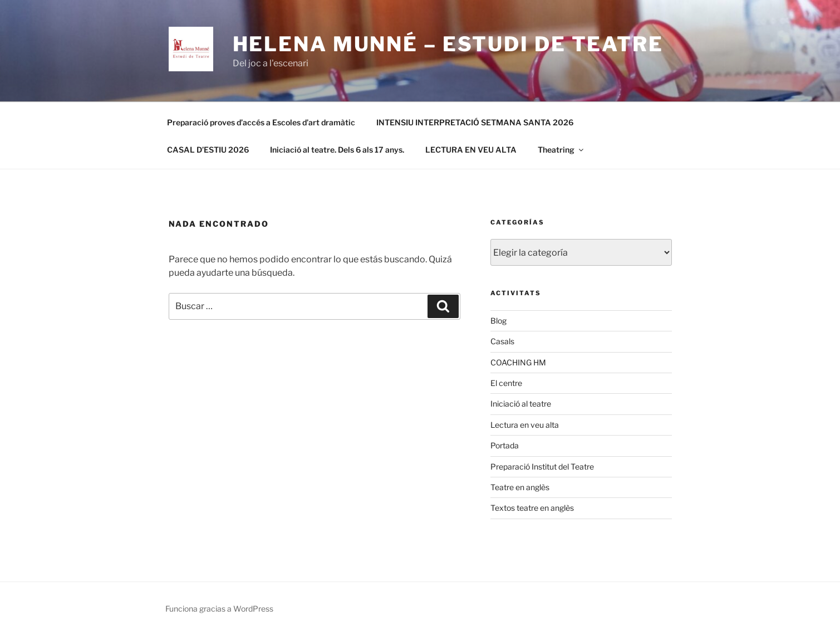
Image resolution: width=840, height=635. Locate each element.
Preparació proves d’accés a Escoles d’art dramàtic (261, 122)
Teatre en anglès (520, 487)
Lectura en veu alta (525, 425)
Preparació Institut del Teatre (542, 467)
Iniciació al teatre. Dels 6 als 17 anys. (337, 150)
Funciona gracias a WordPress (219, 609)
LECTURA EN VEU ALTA (471, 150)
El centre (506, 383)
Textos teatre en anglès (532, 508)
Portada (505, 445)
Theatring (561, 150)
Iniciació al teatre (521, 404)
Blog (498, 321)
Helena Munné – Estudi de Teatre (448, 44)
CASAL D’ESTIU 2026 (208, 150)
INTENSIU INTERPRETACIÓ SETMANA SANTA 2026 (475, 122)
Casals (502, 341)
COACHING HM (518, 362)
